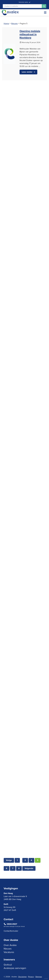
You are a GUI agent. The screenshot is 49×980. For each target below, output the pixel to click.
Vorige (9, 869)
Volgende (29, 877)
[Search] (22, 6)
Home (6, 23)
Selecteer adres (25, 2)
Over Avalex (10, 945)
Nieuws (14, 23)
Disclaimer (22, 977)
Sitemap (39, 977)
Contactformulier (11, 931)
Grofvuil (8, 965)
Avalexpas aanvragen (15, 968)
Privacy (31, 977)
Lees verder (27, 72)
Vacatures (9, 952)
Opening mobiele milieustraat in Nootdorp (30, 34)
